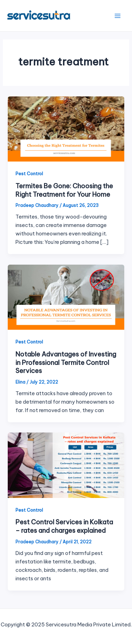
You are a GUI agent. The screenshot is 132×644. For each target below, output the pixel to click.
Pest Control (29, 173)
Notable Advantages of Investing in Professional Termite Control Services (66, 362)
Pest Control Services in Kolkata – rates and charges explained (64, 526)
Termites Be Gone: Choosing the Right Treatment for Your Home (64, 190)
